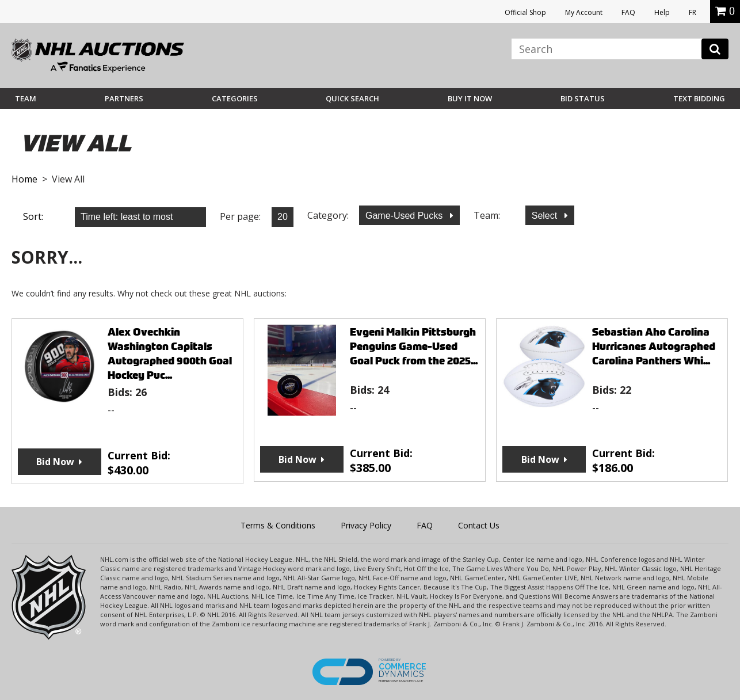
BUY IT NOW (470, 98)
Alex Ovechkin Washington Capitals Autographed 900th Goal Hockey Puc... (170, 353)
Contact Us (479, 525)
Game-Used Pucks (405, 216)
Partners (124, 98)
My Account (584, 12)
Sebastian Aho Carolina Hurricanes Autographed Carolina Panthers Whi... (654, 346)
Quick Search (352, 98)
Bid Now (55, 462)
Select (546, 216)
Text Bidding (699, 98)
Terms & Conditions (278, 525)
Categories (235, 98)
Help (662, 12)
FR (693, 12)
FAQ (628, 12)
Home (24, 179)
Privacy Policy (366, 525)
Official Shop (525, 12)
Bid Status (583, 98)
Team (26, 98)
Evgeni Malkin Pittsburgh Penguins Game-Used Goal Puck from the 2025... (414, 346)
